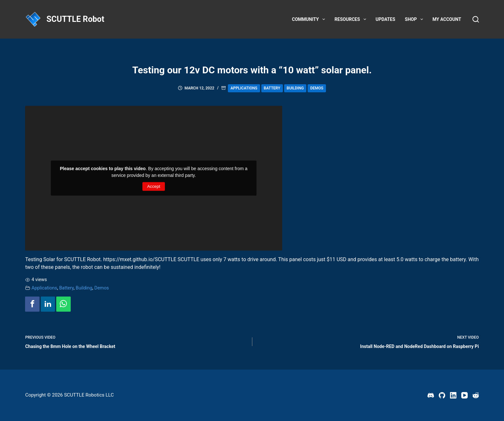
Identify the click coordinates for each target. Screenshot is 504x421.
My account (447, 19)
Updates (386, 19)
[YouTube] (464, 395)
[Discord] (431, 395)
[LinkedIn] (453, 395)
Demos (317, 88)
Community (310, 19)
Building (295, 88)
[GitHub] (442, 395)
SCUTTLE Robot (75, 19)
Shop (415, 19)
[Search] (476, 19)
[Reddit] (476, 395)
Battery (272, 88)
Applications (244, 88)
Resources (352, 19)
